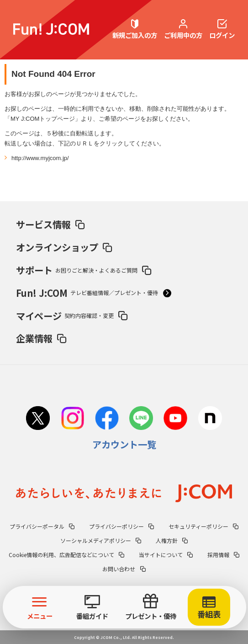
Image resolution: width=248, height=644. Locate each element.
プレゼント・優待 (150, 607)
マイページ (72, 316)
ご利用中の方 (183, 30)
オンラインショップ (64, 247)
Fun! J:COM (94, 293)
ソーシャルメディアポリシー (101, 540)
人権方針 (172, 540)
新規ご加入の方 (135, 30)
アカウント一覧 (124, 444)
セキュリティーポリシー (203, 526)
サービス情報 (50, 224)
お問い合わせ (124, 569)
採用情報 (223, 555)
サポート (84, 270)
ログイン (222, 30)
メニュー (40, 607)
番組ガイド (92, 608)
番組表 (209, 609)
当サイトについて (166, 555)
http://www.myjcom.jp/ (40, 158)
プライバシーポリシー (121, 526)
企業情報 (41, 338)
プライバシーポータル (42, 526)
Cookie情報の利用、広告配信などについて (66, 555)
